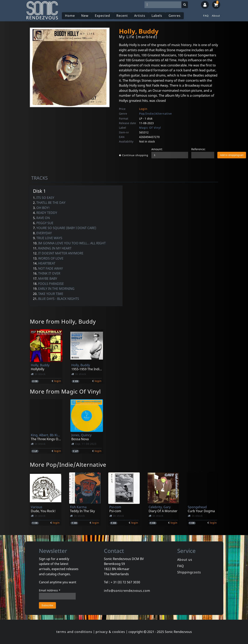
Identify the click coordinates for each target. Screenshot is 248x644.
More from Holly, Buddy (63, 321)
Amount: (157, 149)
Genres (175, 16)
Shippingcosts (189, 572)
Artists (140, 16)
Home (70, 16)
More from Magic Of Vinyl (65, 391)
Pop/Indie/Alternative (156, 114)
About (216, 16)
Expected (102, 16)
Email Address (50, 590)
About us (185, 560)
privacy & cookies (110, 632)
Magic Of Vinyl (150, 128)
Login (143, 109)
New (85, 16)
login (58, 381)
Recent (122, 16)
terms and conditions (74, 632)
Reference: (198, 149)
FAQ (206, 16)
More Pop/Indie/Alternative (68, 465)
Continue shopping (134, 155)
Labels (157, 16)
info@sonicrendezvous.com (127, 591)
